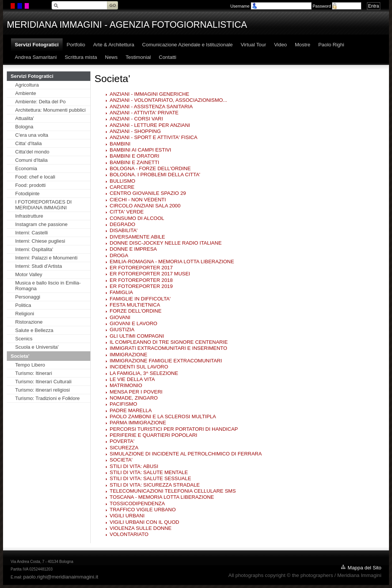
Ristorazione (29, 322)
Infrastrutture (29, 216)
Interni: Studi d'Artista (39, 266)
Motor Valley (29, 274)
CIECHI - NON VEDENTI (138, 200)
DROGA (119, 255)
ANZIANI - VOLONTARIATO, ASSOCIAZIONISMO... (168, 100)
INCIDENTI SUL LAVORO (139, 367)
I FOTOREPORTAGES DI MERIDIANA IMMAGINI (43, 205)
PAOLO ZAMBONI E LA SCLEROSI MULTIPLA (163, 416)
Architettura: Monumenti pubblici (50, 110)
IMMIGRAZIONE (128, 355)
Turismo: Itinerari (34, 373)
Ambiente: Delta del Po (40, 102)
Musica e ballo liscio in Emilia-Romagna (48, 286)
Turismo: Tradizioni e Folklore (47, 398)
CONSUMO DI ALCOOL (137, 218)
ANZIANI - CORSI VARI (136, 119)
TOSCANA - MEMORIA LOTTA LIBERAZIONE (162, 497)
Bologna (24, 127)
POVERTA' (122, 441)
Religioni (25, 314)
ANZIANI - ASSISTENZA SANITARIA (151, 107)
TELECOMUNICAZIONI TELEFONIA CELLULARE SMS (173, 491)
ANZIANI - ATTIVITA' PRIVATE (144, 113)
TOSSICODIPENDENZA (137, 503)
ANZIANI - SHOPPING (135, 131)
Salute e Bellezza (34, 330)
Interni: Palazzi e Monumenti (46, 258)
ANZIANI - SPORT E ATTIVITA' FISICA (153, 137)
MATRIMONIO (126, 385)
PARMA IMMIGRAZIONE (138, 423)
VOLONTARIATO (129, 534)
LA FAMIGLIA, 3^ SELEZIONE (144, 373)
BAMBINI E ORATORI (135, 156)
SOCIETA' (121, 460)
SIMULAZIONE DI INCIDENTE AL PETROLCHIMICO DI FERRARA (186, 454)
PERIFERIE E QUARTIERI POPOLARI (153, 435)
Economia (26, 168)
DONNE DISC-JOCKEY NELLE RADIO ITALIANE (166, 243)
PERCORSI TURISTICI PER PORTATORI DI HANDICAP (174, 429)
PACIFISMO (123, 404)
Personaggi (28, 297)
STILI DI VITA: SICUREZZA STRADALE (155, 485)
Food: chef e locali (35, 177)
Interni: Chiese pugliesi (40, 241)
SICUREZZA (124, 448)
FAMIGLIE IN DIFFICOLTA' (140, 299)
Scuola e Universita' (37, 347)
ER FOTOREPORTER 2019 (141, 286)
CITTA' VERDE (127, 212)
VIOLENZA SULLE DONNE (141, 528)
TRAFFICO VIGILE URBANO (143, 510)
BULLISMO (122, 181)
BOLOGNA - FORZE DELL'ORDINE (150, 168)
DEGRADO (122, 224)
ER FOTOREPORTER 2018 (141, 280)
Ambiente (26, 93)
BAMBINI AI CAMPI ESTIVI (140, 150)
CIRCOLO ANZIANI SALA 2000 (145, 206)
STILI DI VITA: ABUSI (134, 466)
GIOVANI (120, 317)
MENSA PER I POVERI (136, 392)
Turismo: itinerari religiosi (43, 390)
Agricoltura (27, 85)
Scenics (24, 339)
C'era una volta (32, 135)
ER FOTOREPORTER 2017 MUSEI (150, 274)
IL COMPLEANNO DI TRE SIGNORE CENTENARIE (169, 342)
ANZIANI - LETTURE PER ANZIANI (150, 125)
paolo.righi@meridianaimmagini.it (61, 577)
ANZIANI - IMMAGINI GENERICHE (150, 94)
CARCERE (122, 187)
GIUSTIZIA (122, 330)
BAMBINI (120, 144)
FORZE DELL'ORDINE (136, 311)
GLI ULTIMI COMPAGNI (137, 336)
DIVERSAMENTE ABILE (137, 237)
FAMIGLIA (121, 292)
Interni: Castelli (31, 233)
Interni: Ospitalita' (34, 249)
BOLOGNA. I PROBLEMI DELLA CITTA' (155, 175)
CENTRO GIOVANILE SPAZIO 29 (148, 193)
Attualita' (24, 118)
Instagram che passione (41, 224)
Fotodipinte (27, 194)
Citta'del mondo (32, 152)
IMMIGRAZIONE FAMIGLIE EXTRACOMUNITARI (166, 361)
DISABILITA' (124, 230)
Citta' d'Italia (28, 143)
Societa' (20, 356)
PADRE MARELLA (131, 410)
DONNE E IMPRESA (133, 249)
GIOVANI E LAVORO (133, 323)
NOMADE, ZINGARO (134, 398)
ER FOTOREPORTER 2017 (141, 268)
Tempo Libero (30, 365)
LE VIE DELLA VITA (132, 379)
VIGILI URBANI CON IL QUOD (144, 522)
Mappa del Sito (364, 568)
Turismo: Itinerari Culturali (43, 382)
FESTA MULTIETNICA (135, 305)
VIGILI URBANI (127, 516)
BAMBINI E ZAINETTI (134, 162)
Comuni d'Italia (31, 160)
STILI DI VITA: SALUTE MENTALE (149, 472)
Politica (23, 305)
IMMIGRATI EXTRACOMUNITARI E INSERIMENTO (168, 348)
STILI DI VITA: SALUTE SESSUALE (150, 478)
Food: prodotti (30, 185)
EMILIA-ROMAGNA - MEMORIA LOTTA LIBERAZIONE (172, 262)
